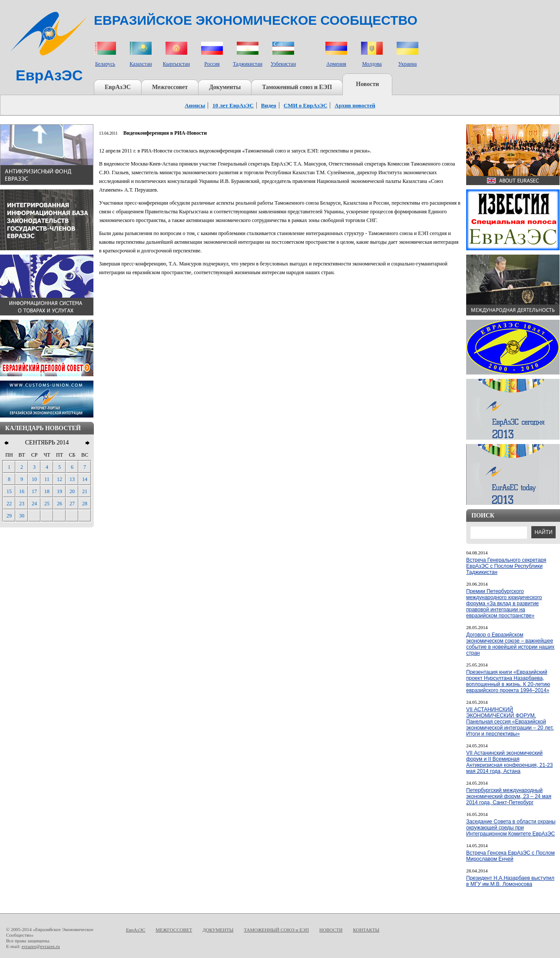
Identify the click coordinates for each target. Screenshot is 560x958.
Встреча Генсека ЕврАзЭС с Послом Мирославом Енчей (510, 856)
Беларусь (105, 64)
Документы (225, 87)
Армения (336, 64)
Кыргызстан (176, 64)
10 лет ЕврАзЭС (233, 105)
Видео (269, 105)
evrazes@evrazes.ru (41, 946)
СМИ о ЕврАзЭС (306, 105)
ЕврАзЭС (118, 87)
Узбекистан (283, 64)
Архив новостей (355, 105)
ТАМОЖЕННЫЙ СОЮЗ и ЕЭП (276, 930)
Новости (367, 84)
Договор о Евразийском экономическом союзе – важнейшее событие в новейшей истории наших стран (510, 644)
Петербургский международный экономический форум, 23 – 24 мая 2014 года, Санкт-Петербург (509, 796)
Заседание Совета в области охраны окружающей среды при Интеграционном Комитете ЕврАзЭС (511, 828)
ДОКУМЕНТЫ (218, 930)
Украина (408, 64)
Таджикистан (248, 64)
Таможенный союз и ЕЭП (297, 87)
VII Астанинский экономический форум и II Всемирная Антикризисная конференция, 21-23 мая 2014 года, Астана (509, 762)
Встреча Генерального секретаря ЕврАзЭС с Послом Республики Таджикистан (506, 566)
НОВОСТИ (331, 930)
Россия (212, 64)
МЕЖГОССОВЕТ (174, 930)
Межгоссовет (170, 87)
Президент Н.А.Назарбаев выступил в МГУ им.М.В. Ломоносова (510, 881)
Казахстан (141, 64)
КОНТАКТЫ (366, 930)
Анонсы (195, 105)
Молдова (372, 64)
